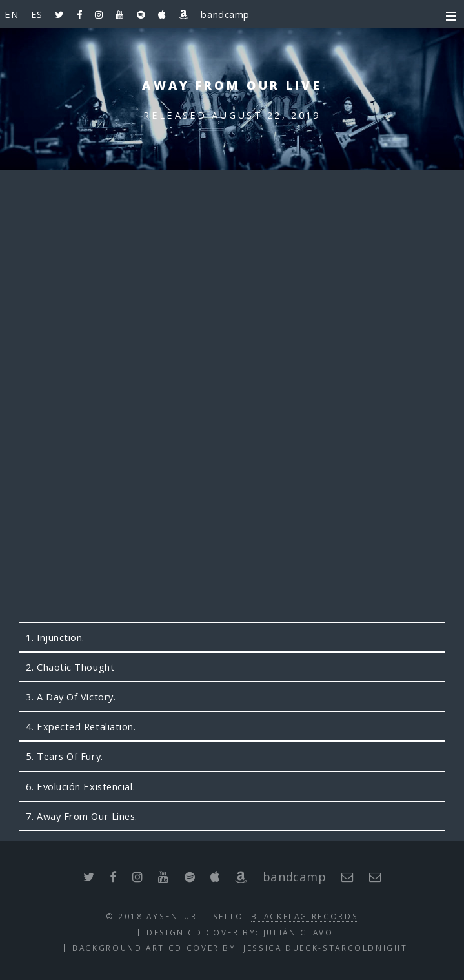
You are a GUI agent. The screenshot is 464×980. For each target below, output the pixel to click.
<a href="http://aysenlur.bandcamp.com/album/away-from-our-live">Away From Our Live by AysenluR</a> (232, 408)
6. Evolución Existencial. (80, 786)
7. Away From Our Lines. (82, 816)
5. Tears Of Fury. (64, 756)
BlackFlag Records (305, 916)
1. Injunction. (55, 637)
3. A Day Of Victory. (71, 697)
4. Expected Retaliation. (81, 726)
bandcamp (225, 14)
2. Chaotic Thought (70, 667)
